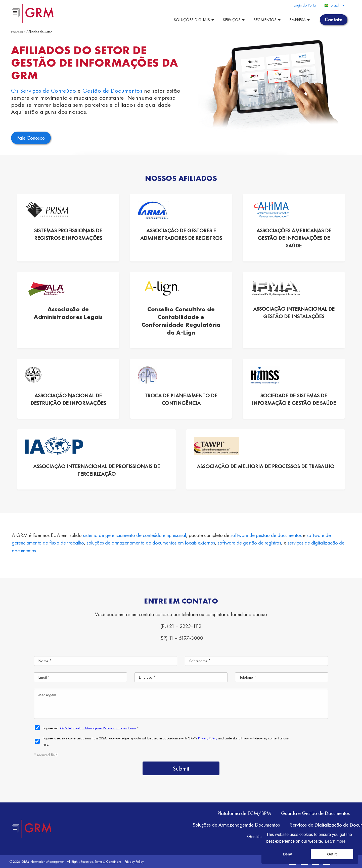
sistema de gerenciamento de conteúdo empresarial (134, 535)
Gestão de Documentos (112, 91)
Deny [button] (287, 854)
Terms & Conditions (108, 861)
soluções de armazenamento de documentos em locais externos (151, 543)
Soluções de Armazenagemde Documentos (236, 825)
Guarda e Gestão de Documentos (315, 813)
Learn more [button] (335, 841)
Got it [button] (332, 854)
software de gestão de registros (249, 543)
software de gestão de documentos (266, 535)
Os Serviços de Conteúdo (44, 91)
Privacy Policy (134, 861)
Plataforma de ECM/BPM (244, 813)
